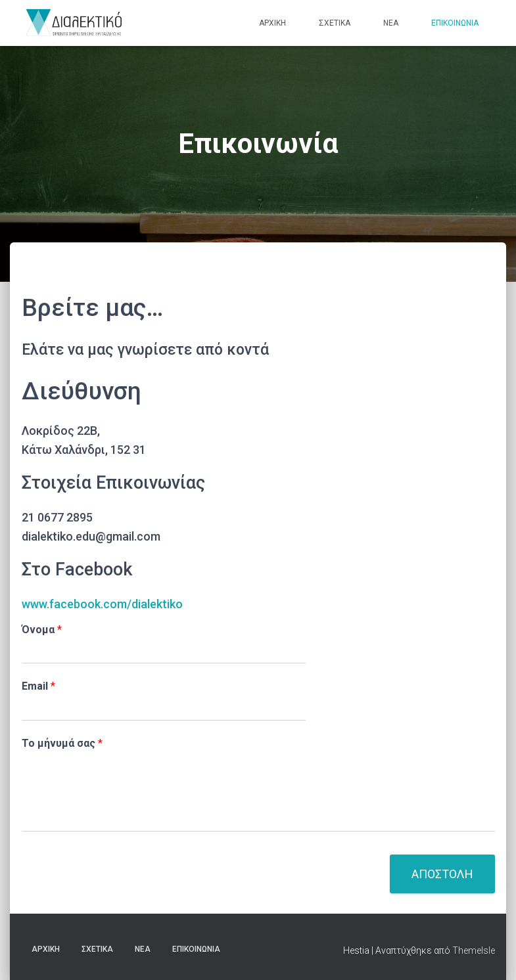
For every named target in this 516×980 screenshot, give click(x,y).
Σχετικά (335, 23)
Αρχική (272, 23)
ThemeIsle (474, 950)
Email (38, 686)
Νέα (391, 23)
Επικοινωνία (455, 23)
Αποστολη (442, 874)
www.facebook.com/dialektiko (102, 604)
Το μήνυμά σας (62, 743)
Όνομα (42, 630)
